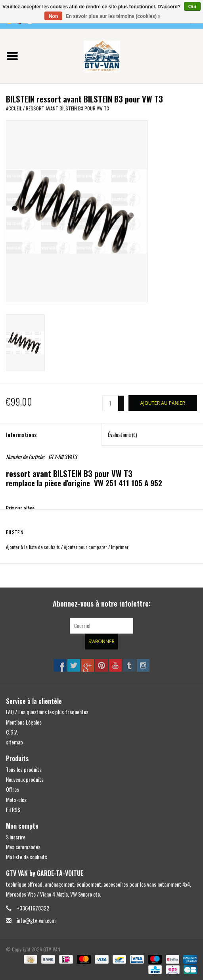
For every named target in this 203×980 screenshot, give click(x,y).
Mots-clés (16, 799)
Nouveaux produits (25, 779)
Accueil (14, 108)
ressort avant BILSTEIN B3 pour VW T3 (67, 108)
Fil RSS (13, 809)
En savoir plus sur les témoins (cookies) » (113, 16)
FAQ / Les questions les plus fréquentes (47, 712)
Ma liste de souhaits (27, 857)
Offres (12, 789)
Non (53, 16)
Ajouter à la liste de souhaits (33, 547)
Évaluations (123, 434)
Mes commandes (23, 847)
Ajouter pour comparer (86, 547)
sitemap (14, 742)
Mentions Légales (24, 722)
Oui (192, 7)
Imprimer (120, 547)
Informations (21, 434)
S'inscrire (16, 837)
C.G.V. (12, 732)
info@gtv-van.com (36, 920)
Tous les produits (24, 769)
